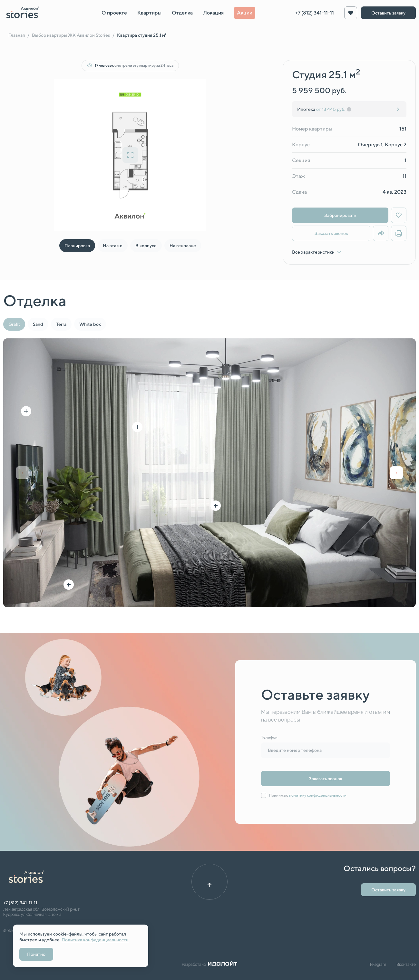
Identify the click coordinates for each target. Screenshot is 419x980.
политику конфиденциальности (318, 795)
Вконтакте (406, 965)
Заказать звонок (331, 233)
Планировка (77, 246)
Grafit (14, 324)
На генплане (183, 246)
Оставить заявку (388, 13)
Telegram (378, 965)
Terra (61, 324)
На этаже (113, 246)
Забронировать (340, 215)
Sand (38, 324)
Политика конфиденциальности (95, 940)
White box (90, 324)
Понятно (36, 954)
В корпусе (146, 246)
